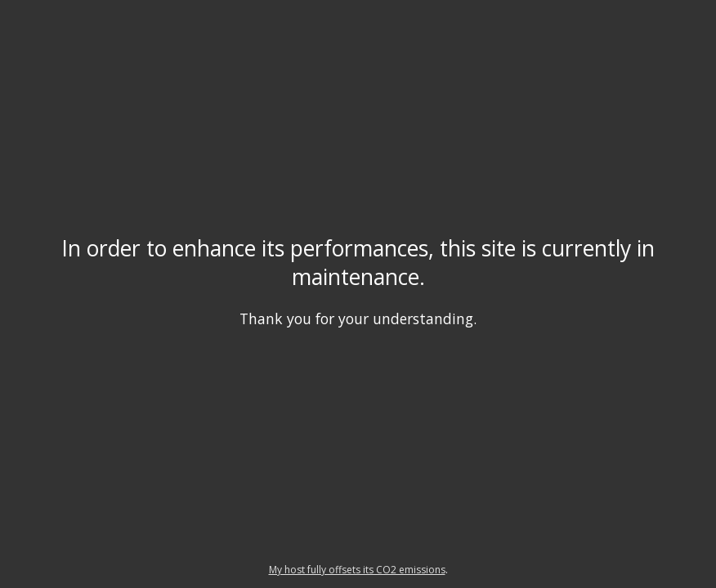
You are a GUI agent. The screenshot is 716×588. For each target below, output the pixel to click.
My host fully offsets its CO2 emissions (357, 570)
